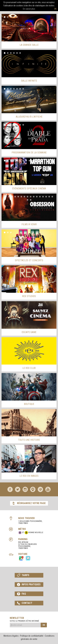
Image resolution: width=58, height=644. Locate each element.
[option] (29, 28)
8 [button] (26, 161)
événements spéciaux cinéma (29, 189)
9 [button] (29, 161)
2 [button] (8, 17)
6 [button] (20, 53)
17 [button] (28, 200)
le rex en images (29, 476)
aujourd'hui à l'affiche (29, 117)
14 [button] (46, 197)
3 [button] (11, 17)
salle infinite (29, 81)
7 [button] (23, 89)
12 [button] (39, 161)
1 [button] (5, 17)
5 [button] (17, 17)
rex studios (29, 296)
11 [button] (36, 161)
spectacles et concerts (29, 260)
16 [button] (52, 197)
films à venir (29, 224)
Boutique (29, 404)
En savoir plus (29, 9)
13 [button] (42, 161)
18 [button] (31, 200)
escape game (29, 332)
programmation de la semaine (29, 153)
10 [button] (32, 161)
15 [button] (49, 197)
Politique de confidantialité (32, 636)
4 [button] (14, 17)
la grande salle (29, 45)
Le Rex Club (29, 368)
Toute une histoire (29, 440)
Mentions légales (11, 636)
